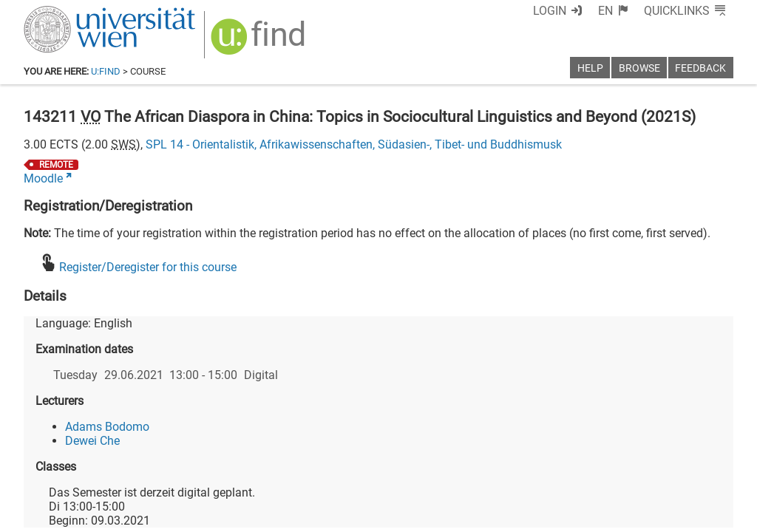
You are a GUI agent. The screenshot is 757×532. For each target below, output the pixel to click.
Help (590, 68)
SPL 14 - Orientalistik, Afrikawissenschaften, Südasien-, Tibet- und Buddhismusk (354, 144)
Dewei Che (92, 441)
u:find (106, 71)
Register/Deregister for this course (148, 267)
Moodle (43, 178)
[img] (260, 42)
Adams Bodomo (107, 427)
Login (550, 11)
